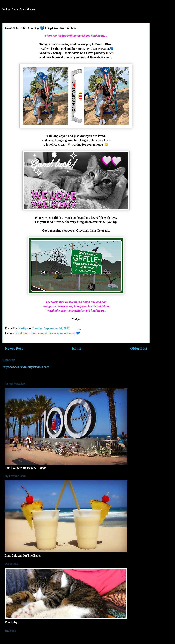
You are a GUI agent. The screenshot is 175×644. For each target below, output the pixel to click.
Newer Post (14, 348)
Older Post (139, 348)
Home (77, 348)
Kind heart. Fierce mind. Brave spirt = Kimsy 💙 (48, 333)
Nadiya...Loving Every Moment (19, 9)
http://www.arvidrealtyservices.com (26, 367)
